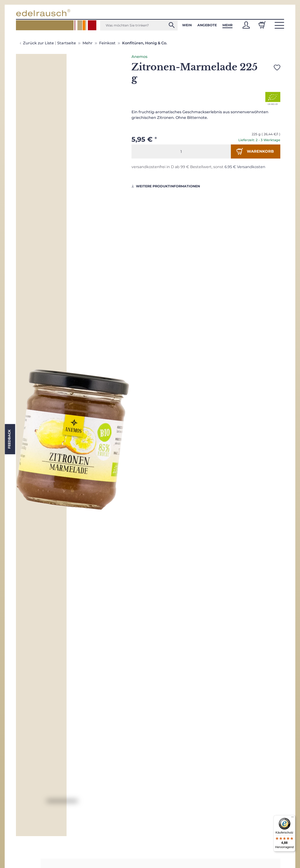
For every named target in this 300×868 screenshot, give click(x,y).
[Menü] (292, 818)
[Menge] (181, 151)
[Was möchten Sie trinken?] (139, 25)
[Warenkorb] (262, 25)
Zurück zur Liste (38, 43)
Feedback (9, 439)
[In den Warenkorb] (256, 151)
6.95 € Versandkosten (245, 167)
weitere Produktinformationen (166, 186)
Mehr (227, 25)
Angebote (207, 25)
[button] (246, 25)
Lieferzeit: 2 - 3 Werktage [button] (259, 140)
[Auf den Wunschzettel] (277, 68)
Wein (187, 25)
